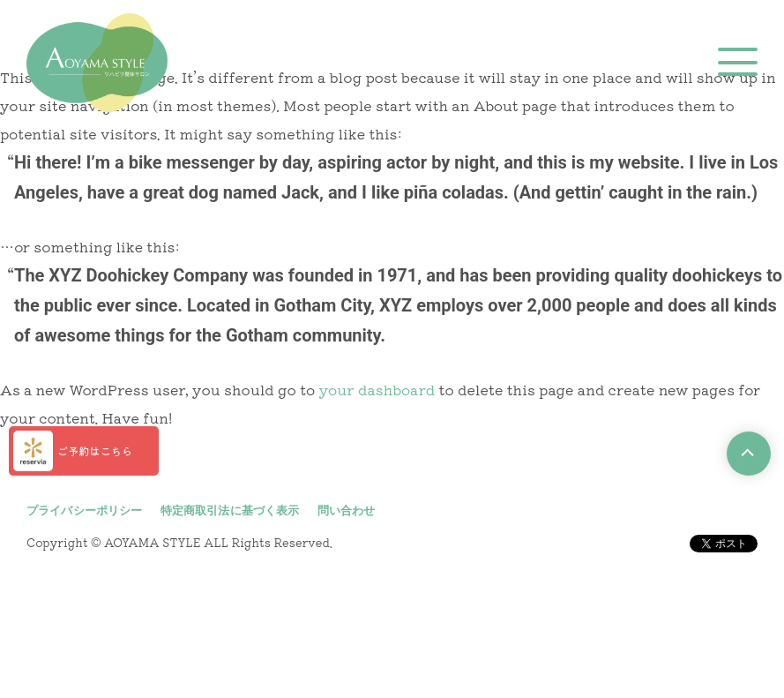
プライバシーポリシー (85, 510)
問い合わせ (347, 510)
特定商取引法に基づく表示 (230, 510)
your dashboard (377, 389)
